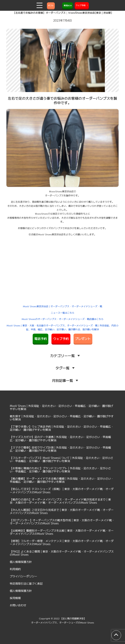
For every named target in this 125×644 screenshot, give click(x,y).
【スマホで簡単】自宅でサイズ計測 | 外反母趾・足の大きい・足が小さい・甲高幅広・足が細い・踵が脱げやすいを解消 (60, 449)
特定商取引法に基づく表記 (26, 583)
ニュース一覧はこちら (62, 313)
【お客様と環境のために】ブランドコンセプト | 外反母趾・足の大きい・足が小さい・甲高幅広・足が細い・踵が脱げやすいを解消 (60, 470)
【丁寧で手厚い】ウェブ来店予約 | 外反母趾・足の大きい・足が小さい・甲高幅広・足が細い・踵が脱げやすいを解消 (62, 428)
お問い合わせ (18, 605)
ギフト (51, 5)
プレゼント (83, 339)
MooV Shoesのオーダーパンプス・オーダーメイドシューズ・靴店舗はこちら (62, 319)
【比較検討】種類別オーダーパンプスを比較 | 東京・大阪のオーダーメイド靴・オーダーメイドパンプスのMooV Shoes (62, 532)
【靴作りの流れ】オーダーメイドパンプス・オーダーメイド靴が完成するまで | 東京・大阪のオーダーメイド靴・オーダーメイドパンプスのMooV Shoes (60, 501)
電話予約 (40, 339)
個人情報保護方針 (21, 562)
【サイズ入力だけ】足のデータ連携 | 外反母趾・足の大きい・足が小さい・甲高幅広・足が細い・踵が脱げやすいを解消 (60, 438)
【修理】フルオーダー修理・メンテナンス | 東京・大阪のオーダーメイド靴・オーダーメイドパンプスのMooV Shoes (62, 542)
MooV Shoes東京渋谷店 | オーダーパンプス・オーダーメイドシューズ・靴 (62, 306)
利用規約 (15, 569)
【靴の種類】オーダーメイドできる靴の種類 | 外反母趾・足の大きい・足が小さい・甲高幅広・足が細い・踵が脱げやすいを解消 (62, 480)
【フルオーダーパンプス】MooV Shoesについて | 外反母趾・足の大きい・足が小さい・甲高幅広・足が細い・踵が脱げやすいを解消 (62, 459)
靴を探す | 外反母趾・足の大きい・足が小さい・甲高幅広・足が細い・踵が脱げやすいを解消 (62, 418)
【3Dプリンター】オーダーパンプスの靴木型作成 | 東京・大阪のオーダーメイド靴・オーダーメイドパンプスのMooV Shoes (62, 522)
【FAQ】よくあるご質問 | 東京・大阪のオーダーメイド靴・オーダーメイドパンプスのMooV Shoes (62, 553)
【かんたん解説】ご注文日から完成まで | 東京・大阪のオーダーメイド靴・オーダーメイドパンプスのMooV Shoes (62, 511)
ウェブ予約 (61, 339)
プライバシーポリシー (23, 576)
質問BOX (67, 5)
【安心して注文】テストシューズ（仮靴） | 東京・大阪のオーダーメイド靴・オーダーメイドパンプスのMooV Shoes (62, 490)
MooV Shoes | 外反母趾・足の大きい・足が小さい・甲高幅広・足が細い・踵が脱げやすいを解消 (62, 407)
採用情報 (15, 598)
